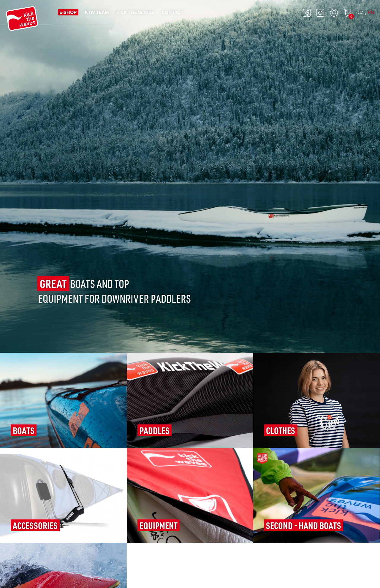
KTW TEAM (97, 12)
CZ (360, 12)
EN (371, 12)
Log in (334, 13)
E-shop (68, 12)
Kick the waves (135, 12)
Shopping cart (348, 13)
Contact (172, 12)
